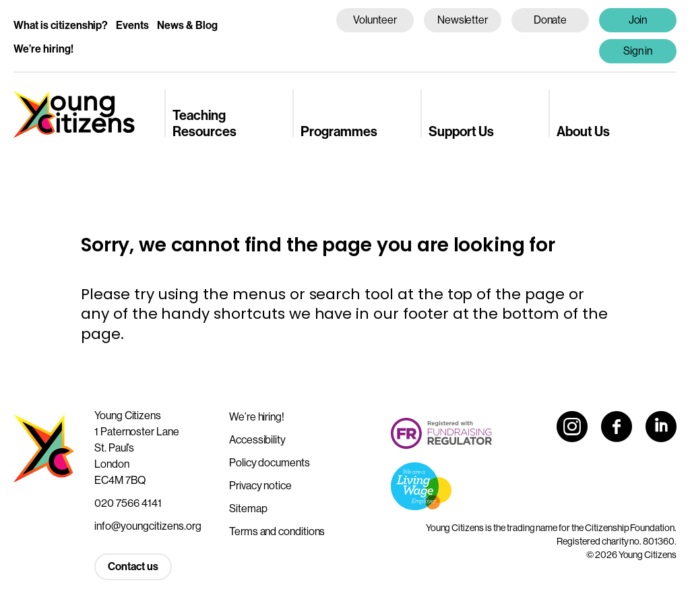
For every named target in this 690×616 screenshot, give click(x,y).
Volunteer (375, 20)
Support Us (461, 131)
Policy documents (270, 462)
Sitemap (248, 508)
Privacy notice (260, 485)
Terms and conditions (277, 531)
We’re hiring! (43, 49)
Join (638, 20)
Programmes (339, 131)
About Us (583, 131)
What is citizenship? (61, 25)
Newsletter (463, 20)
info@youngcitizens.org (148, 526)
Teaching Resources (205, 123)
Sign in (638, 51)
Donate (551, 20)
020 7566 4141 (128, 503)
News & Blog (187, 25)
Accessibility (257, 439)
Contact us (133, 566)
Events (132, 25)
